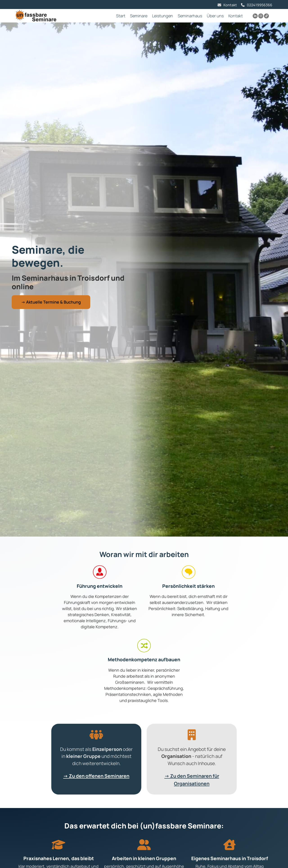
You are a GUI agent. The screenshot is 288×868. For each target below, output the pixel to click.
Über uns (215, 16)
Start (121, 16)
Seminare (139, 16)
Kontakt (230, 5)
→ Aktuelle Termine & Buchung (51, 302)
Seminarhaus (190, 16)
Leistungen (163, 16)
